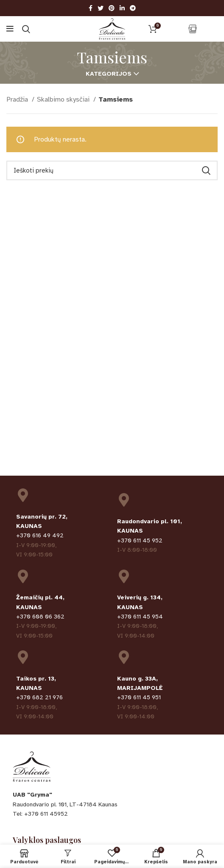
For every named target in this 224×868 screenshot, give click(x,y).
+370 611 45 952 (140, 540)
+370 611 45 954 (140, 617)
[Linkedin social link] (122, 8)
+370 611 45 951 (139, 697)
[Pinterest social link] (112, 8)
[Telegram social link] (133, 8)
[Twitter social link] (101, 8)
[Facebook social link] (91, 8)
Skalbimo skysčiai (64, 99)
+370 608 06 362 (40, 617)
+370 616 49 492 (40, 535)
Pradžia (18, 99)
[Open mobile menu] (10, 29)
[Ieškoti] (26, 29)
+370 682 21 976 (39, 697)
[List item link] (112, 814)
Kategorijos (109, 74)
